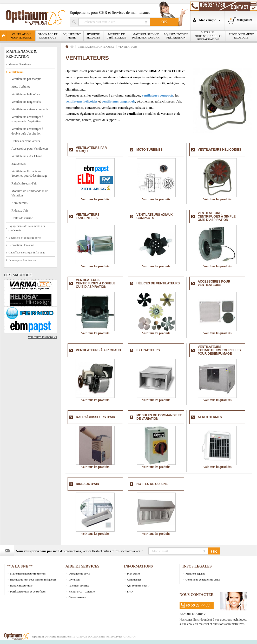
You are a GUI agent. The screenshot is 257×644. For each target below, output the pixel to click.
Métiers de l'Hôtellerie (117, 36)
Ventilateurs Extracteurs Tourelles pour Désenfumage (29, 173)
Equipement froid (72, 36)
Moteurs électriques (20, 64)
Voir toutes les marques (42, 337)
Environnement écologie (241, 36)
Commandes (134, 579)
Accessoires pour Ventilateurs (30, 149)
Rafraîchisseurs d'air (24, 183)
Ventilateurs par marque (26, 79)
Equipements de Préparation (176, 36)
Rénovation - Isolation (21, 245)
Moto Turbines (21, 87)
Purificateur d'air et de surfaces (28, 591)
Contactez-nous (77, 597)
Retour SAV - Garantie (82, 591)
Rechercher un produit (114, 22)
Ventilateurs (16, 72)
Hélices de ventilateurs (26, 141)
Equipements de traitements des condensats (27, 228)
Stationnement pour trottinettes (28, 573)
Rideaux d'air (20, 211)
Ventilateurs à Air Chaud (27, 156)
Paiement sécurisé (79, 585)
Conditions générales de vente (203, 579)
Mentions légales (195, 573)
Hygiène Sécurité (93, 36)
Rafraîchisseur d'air (21, 585)
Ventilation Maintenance (21, 36)
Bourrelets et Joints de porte (25, 238)
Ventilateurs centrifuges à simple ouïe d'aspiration (27, 119)
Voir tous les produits (95, 199)
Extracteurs (19, 164)
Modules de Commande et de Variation (30, 193)
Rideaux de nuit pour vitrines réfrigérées (33, 579)
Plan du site (134, 573)
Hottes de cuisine (22, 218)
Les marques (18, 275)
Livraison (74, 579)
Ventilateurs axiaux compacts (30, 109)
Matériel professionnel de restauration (208, 36)
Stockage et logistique (48, 36)
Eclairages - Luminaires (22, 260)
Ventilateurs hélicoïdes (26, 94)
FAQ (130, 591)
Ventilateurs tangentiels (26, 102)
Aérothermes (19, 203)
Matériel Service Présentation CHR (146, 36)
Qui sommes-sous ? (138, 585)
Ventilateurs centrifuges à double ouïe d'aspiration (27, 131)
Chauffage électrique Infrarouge (27, 252)
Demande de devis (79, 573)
